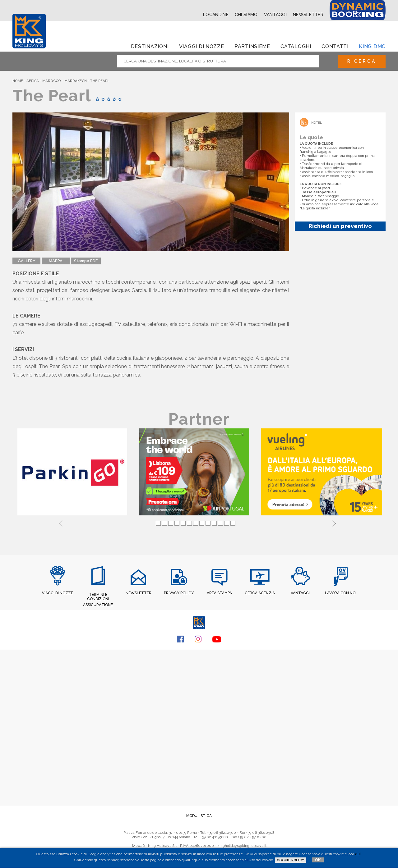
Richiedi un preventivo (340, 226)
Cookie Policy (290, 860)
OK (318, 860)
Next (334, 523)
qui (358, 854)
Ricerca (362, 61)
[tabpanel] (73, 473)
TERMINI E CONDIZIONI (98, 597)
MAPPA (56, 261)
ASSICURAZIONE (98, 605)
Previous (61, 523)
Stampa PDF (86, 261)
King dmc (372, 46)
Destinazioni (150, 46)
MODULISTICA (199, 816)
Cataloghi (296, 46)
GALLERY (27, 261)
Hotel (317, 123)
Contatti (335, 46)
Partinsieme (252, 46)
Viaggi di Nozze (202, 46)
